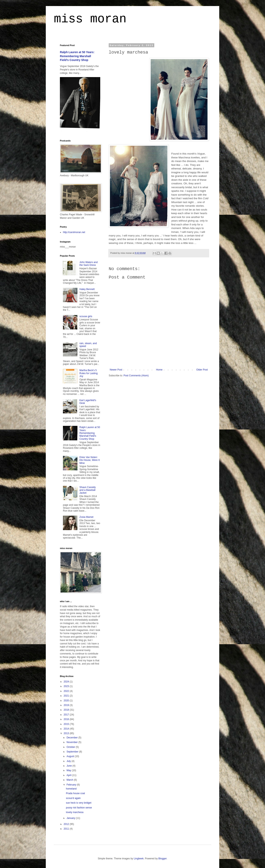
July (69, 761)
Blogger (162, 859)
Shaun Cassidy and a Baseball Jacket (88, 490)
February (72, 785)
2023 (67, 686)
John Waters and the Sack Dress (89, 264)
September (73, 752)
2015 (67, 724)
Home (159, 370)
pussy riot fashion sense (79, 808)
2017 (67, 715)
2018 (67, 710)
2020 (67, 701)
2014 (67, 729)
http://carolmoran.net (74, 232)
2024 (67, 682)
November (73, 742)
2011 (67, 829)
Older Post (202, 370)
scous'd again (73, 798)
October (71, 747)
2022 (67, 691)
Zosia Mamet (86, 517)
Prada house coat (75, 793)
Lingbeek (139, 859)
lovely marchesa (75, 812)
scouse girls (86, 316)
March (70, 780)
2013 (67, 733)
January (71, 818)
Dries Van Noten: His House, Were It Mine (90, 460)
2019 (67, 705)
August (71, 756)
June (69, 766)
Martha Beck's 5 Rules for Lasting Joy (89, 373)
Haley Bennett (87, 289)
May (69, 770)
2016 (67, 719)
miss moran (90, 19)
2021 (67, 696)
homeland (71, 789)
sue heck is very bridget (79, 803)
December (73, 738)
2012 (67, 824)
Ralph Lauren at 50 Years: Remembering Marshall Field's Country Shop (77, 56)
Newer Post (116, 370)
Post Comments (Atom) (136, 376)
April (69, 775)
